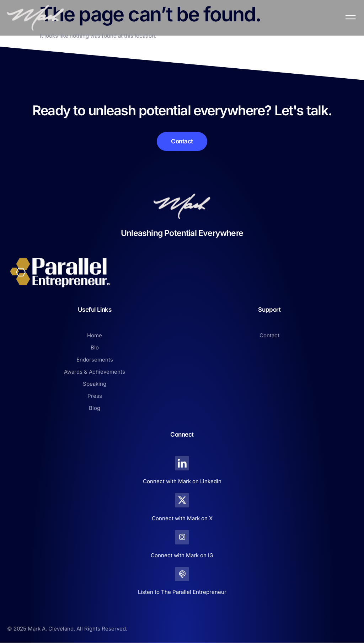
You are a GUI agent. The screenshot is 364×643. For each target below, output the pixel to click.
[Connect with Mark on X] (182, 500)
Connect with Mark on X (182, 518)
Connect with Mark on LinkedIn (182, 481)
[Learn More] (182, 141)
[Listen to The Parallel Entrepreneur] (182, 574)
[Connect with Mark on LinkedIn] (182, 463)
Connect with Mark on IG (182, 555)
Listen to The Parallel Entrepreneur (182, 592)
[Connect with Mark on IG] (182, 537)
